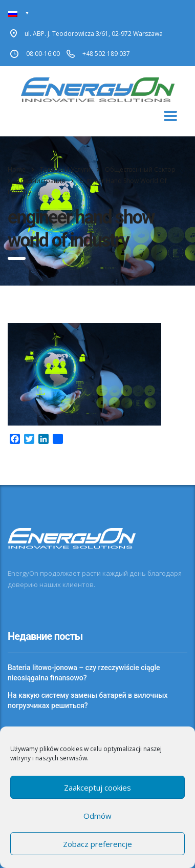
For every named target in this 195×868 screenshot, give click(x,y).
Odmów (97, 816)
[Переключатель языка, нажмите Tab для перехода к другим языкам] (19, 13)
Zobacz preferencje (97, 844)
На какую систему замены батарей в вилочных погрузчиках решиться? (88, 700)
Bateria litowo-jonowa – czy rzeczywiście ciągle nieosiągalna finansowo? (84, 673)
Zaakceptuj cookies (97, 788)
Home (17, 169)
